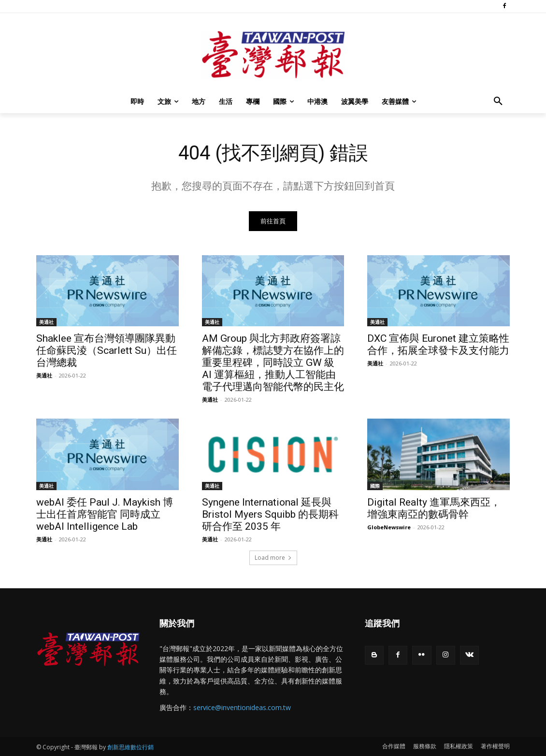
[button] (498, 102)
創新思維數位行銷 (130, 747)
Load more (273, 558)
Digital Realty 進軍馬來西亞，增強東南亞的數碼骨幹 (434, 508)
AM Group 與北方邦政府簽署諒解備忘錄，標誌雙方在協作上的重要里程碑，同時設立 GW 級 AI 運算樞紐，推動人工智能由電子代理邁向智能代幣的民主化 (273, 363)
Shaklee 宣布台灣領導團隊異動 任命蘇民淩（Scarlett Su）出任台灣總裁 (107, 351)
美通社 (46, 322)
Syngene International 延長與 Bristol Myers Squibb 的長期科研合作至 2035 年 (270, 514)
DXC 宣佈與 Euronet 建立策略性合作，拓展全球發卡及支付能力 (438, 345)
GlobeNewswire (389, 527)
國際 (375, 486)
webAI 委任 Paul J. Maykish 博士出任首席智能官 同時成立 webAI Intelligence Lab (105, 514)
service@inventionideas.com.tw (242, 707)
